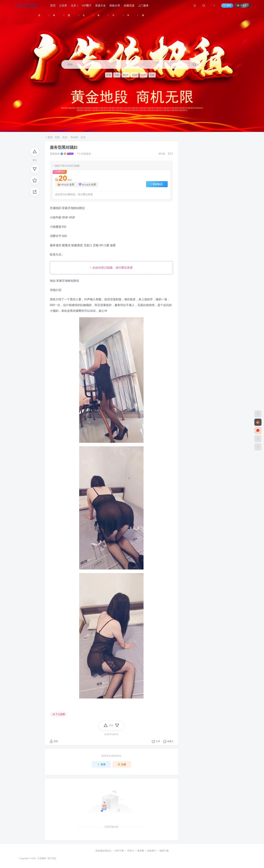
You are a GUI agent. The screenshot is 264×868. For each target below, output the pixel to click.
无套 (152, 75)
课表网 (141, 851)
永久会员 (87, 185)
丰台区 (74, 137)
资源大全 (100, 6)
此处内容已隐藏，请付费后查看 (111, 268)
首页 (53, 6)
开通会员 (243, 6)
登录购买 (157, 184)
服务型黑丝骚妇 (64, 147)
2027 (144, 75)
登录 (101, 764)
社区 (57, 137)
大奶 (117, 75)
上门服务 (143, 6)
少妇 (109, 75)
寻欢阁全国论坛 (103, 851)
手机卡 (131, 851)
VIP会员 (66, 185)
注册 (122, 764)
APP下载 (119, 851)
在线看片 (152, 851)
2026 (125, 75)
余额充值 (129, 6)
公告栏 (63, 6)
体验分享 (115, 6)
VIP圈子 (87, 6)
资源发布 (55, 154)
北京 (74, 6)
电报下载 (164, 851)
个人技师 (59, 714)
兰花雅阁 (42, 858)
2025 (134, 75)
